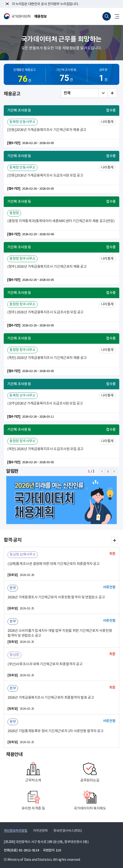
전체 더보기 (112, 93)
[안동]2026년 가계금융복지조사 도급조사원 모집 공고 (45, 175)
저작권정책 (40, 831)
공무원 (103, 76)
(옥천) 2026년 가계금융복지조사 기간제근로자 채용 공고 (47, 358)
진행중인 (25, 77)
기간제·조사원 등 (66, 76)
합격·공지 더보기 (115, 540)
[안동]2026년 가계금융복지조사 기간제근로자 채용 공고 (47, 130)
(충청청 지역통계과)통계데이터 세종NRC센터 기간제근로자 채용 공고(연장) (61, 221)
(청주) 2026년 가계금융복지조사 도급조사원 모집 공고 (45, 312)
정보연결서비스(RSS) (68, 831)
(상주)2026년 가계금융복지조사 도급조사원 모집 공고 (45, 403)
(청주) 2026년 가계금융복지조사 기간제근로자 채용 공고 (47, 267)
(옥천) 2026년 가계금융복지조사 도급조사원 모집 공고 (45, 449)
